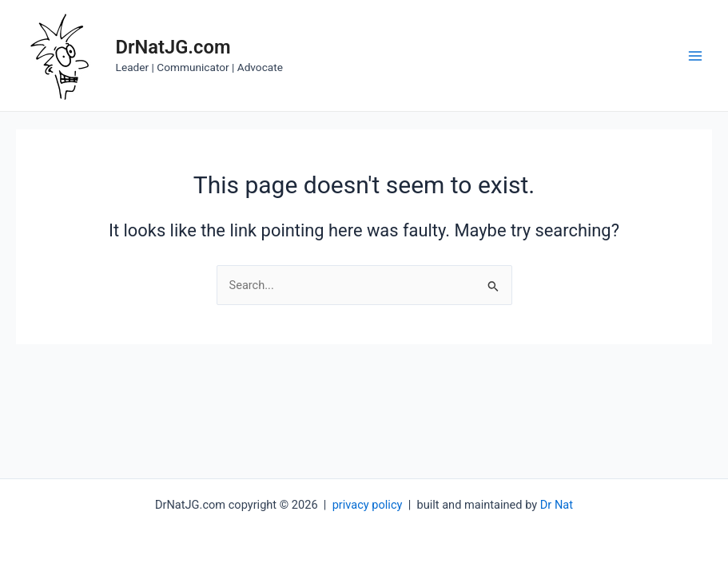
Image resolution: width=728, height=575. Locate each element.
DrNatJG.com (173, 47)
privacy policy (368, 505)
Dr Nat (557, 505)
